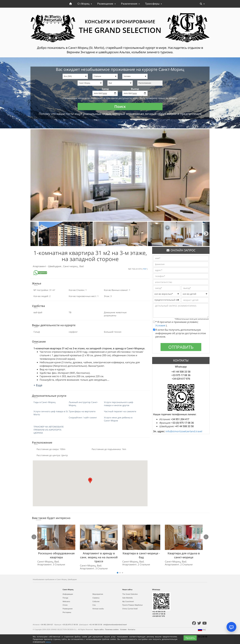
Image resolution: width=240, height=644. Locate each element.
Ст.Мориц (85, 4)
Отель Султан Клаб (130, 609)
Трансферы (154, 4)
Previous (34, 234)
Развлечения (130, 4)
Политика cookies (112, 629)
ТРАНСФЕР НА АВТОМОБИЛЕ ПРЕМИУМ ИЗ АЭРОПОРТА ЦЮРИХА (49, 430)
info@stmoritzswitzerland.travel (184, 431)
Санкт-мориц (71, 266)
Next (206, 234)
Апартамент (40, 266)
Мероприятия (98, 594)
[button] (90, 481)
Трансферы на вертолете (82, 411)
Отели (65, 605)
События (96, 601)
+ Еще (38, 385)
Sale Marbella (127, 598)
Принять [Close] (190, 640)
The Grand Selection (130, 594)
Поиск (120, 106)
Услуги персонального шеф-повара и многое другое (119, 404)
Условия (161, 325)
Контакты (132, 629)
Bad (82, 266)
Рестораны (67, 612)
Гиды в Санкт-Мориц (45, 402)
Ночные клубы (98, 609)
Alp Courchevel (128, 601)
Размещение (107, 4)
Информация (68, 594)
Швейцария (55, 266)
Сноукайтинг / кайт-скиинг (83, 417)
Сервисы (96, 598)
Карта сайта (99, 629)
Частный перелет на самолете (120, 411)
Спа (94, 605)
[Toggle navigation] (202, 4)
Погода (65, 598)
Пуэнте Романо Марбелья (132, 605)
